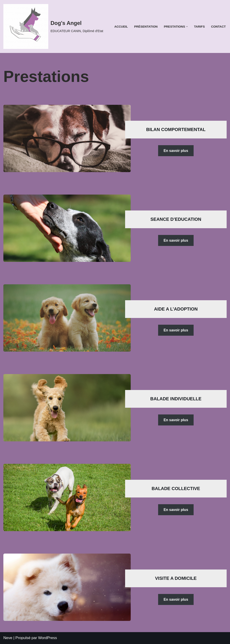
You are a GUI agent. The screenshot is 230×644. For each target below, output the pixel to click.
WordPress (48, 638)
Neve (8, 638)
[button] (187, 27)
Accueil (121, 27)
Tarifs (199, 27)
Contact (218, 27)
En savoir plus (176, 151)
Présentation (146, 27)
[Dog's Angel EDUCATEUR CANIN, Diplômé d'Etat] (53, 26)
